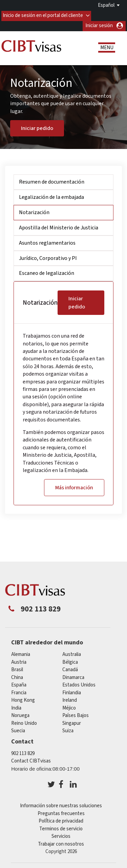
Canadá (70, 669)
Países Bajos (76, 715)
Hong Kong (23, 700)
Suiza (68, 730)
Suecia (18, 730)
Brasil (17, 669)
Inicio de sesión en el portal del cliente (43, 15)
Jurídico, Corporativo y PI (48, 258)
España (19, 684)
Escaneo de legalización (47, 273)
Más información (74, 487)
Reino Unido (24, 723)
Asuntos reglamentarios (47, 242)
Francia (19, 692)
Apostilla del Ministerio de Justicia (59, 227)
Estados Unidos (79, 684)
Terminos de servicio (61, 828)
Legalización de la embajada (51, 196)
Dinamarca (73, 677)
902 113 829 (23, 753)
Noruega (20, 715)
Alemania (21, 654)
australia (72, 654)
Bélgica (70, 662)
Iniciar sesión (99, 25)
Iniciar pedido (37, 128)
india (16, 707)
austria (19, 662)
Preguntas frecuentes (61, 813)
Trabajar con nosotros (61, 843)
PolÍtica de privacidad (61, 820)
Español (106, 5)
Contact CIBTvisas (31, 760)
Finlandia (72, 692)
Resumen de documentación (52, 182)
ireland (70, 700)
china (17, 677)
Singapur (72, 723)
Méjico (69, 707)
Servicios (61, 836)
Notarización (34, 212)
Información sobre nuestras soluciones (61, 805)
